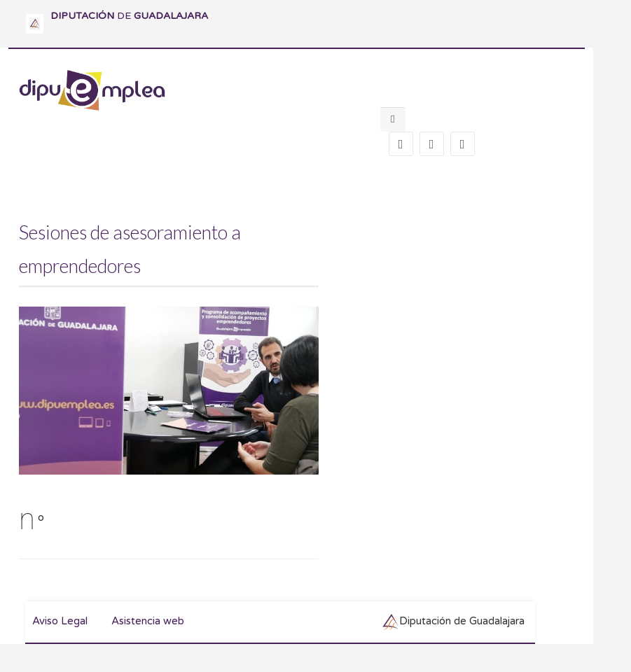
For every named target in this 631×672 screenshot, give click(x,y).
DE (129, 16)
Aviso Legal (60, 621)
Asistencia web (148, 621)
